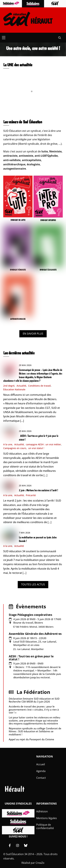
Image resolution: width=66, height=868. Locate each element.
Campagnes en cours (15, 448)
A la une (8, 444)
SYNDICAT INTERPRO (48, 220)
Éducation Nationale (14, 389)
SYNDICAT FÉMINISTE (18, 270)
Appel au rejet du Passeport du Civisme (31, 739)
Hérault (14, 789)
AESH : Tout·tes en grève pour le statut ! (31, 658)
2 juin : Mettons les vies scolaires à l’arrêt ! (38, 490)
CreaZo (40, 863)
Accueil (41, 764)
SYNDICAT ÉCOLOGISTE (48, 270)
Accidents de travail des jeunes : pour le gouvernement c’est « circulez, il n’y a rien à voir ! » (34, 709)
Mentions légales (47, 818)
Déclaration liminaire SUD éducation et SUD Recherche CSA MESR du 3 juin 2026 (34, 700)
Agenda (41, 771)
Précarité (31, 495)
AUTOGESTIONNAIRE (18, 319)
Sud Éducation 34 (17, 854)
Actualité (21, 386)
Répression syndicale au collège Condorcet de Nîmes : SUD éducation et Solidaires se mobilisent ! (35, 731)
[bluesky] (26, 845)
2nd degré (9, 386)
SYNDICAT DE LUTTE (18, 220)
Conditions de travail (39, 386)
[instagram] (18, 845)
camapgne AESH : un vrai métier (43, 444)
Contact (41, 778)
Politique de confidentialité (45, 826)
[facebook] (10, 845)
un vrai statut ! (36, 448)
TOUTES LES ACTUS (33, 584)
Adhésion (42, 811)
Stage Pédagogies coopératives (30, 615)
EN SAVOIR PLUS (33, 334)
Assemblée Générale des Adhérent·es (35, 634)
